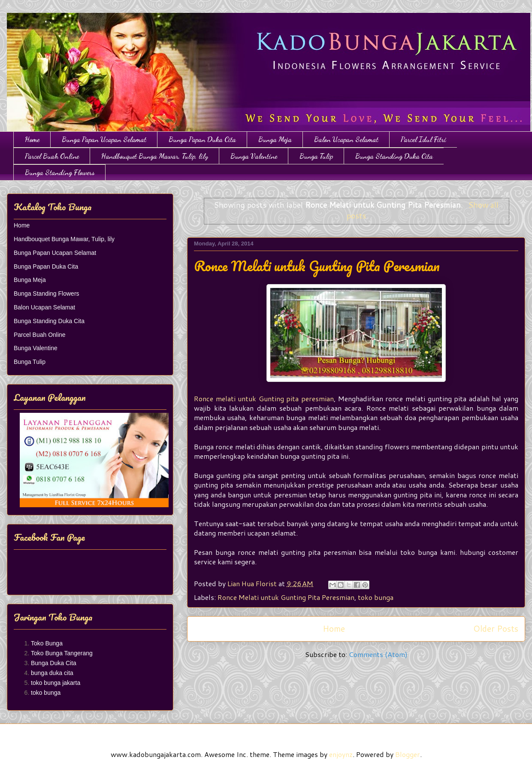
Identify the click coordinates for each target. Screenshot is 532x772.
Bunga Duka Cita (54, 663)
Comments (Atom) (378, 654)
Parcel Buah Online (52, 156)
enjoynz (341, 754)
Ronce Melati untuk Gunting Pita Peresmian (317, 266)
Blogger (408, 754)
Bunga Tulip (316, 156)
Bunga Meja (275, 139)
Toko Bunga (47, 643)
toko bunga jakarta (56, 683)
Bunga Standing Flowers (60, 172)
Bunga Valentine (254, 156)
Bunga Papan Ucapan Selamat (104, 139)
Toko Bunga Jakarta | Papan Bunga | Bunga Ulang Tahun (12, 23)
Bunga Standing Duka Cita (394, 156)
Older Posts (496, 628)
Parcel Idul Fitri (423, 139)
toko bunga (376, 597)
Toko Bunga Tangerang (62, 653)
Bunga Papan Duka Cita (202, 139)
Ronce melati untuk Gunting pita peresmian (264, 398)
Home (32, 139)
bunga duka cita (52, 673)
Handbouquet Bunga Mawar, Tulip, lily (155, 156)
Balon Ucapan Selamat (346, 139)
